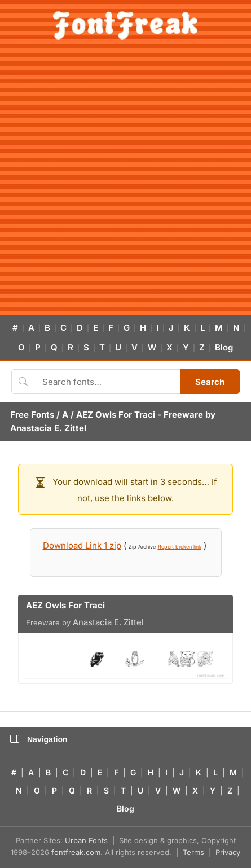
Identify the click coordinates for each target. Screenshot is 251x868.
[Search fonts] (107, 382)
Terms (193, 852)
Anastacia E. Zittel (48, 428)
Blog (224, 347)
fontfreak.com (76, 852)
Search (210, 382)
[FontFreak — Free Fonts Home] (125, 25)
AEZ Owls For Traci (116, 415)
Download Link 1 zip (82, 545)
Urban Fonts (86, 840)
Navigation (39, 739)
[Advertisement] (125, 184)
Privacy (228, 852)
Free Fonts (32, 415)
